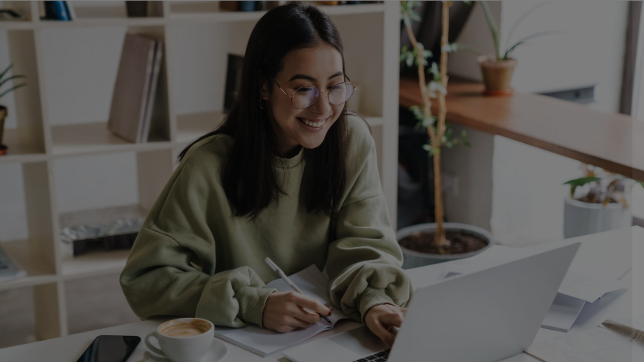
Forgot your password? (593, 249)
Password (465, 200)
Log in (538, 277)
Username (466, 149)
